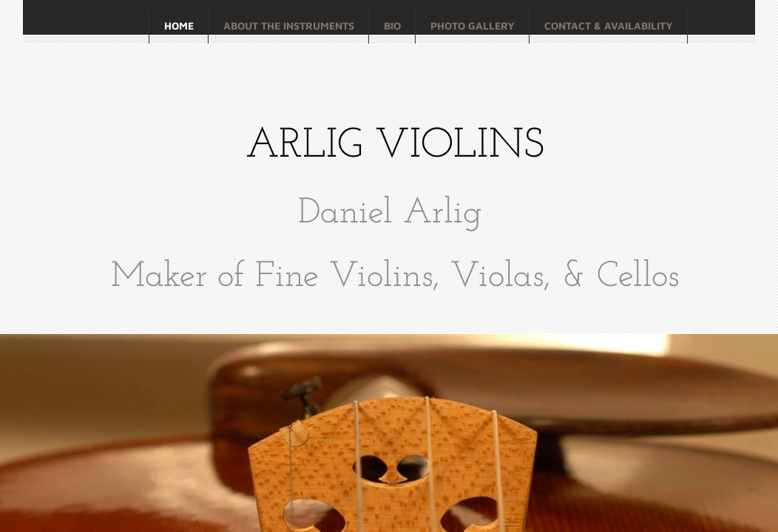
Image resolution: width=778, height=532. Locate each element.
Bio (392, 25)
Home (179, 25)
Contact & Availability (609, 25)
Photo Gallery (473, 25)
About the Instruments (289, 25)
